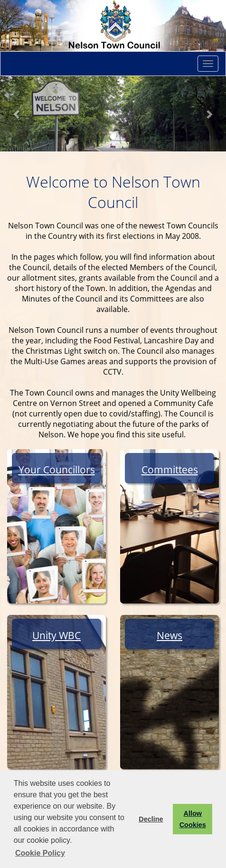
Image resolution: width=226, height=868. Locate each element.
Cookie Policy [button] (40, 853)
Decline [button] (151, 819)
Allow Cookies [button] (193, 819)
